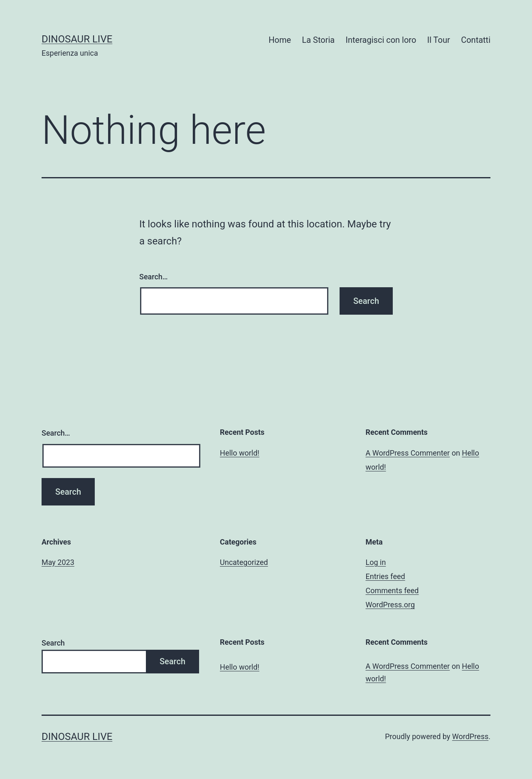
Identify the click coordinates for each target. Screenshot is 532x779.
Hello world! (240, 453)
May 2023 (58, 562)
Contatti (476, 40)
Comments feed (392, 590)
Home (280, 40)
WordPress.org (390, 605)
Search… (154, 277)
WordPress (470, 736)
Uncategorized (244, 562)
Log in (376, 562)
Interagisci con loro (381, 40)
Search (53, 643)
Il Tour (439, 40)
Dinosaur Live (77, 39)
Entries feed (385, 576)
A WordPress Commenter (408, 453)
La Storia (318, 40)
